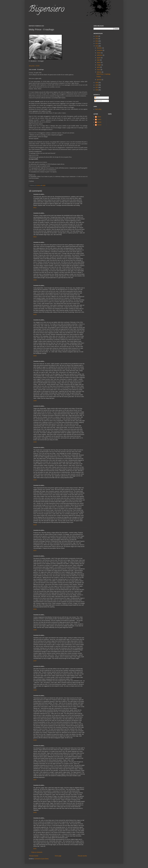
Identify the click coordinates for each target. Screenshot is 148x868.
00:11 (35, 208)
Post (97, 98)
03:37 (35, 551)
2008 (97, 85)
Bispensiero (47, 10)
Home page (58, 856)
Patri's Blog (98, 109)
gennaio (99, 80)
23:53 (35, 280)
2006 (97, 90)
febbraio (99, 72)
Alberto (99, 117)
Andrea (99, 119)
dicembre (100, 48)
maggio (99, 65)
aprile (99, 67)
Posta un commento (37, 852)
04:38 (35, 812)
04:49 (35, 740)
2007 (97, 87)
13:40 (35, 690)
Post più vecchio (82, 856)
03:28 (35, 525)
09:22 (35, 237)
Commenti (98, 101)
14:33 (35, 442)
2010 (97, 46)
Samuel (99, 125)
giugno (99, 62)
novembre (100, 50)
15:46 (35, 630)
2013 (97, 39)
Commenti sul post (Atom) (41, 859)
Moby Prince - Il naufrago (103, 74)
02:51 (35, 849)
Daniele (99, 122)
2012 (97, 41)
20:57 (35, 780)
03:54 (35, 356)
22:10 (35, 480)
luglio (99, 60)
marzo (99, 70)
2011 (97, 43)
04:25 (35, 314)
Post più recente (34, 856)
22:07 (35, 661)
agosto (99, 58)
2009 (97, 83)
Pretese (99, 77)
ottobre (99, 53)
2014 (97, 36)
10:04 (35, 401)
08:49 (35, 609)
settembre (100, 55)
